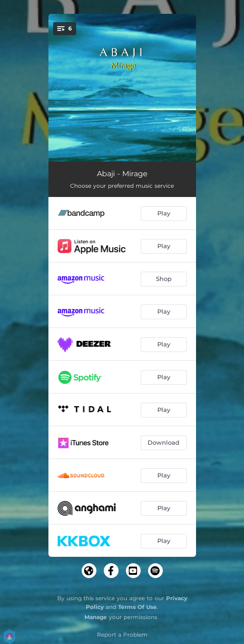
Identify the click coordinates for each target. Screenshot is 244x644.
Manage (96, 617)
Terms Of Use (137, 607)
